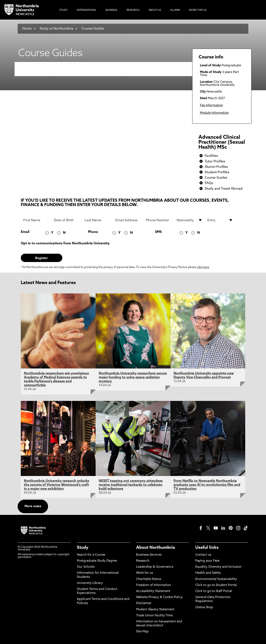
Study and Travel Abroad (224, 189)
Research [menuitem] (133, 10)
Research (143, 561)
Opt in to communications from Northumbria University (65, 244)
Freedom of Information (153, 585)
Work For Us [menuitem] (198, 10)
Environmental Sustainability (216, 579)
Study (83, 548)
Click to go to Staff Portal (214, 591)
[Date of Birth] (67, 220)
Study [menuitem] (64, 10)
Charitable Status (149, 579)
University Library (90, 583)
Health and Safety (208, 573)
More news (33, 506)
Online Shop (204, 608)
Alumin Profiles (216, 167)
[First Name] (36, 220)
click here (203, 267)
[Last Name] (97, 220)
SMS (158, 232)
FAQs (209, 183)
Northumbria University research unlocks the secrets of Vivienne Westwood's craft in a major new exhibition (57, 485)
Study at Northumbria (57, 29)
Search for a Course (91, 555)
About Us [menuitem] (155, 10)
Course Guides (93, 29)
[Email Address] (128, 220)
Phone (93, 232)
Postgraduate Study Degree (97, 561)
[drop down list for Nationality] (190, 220)
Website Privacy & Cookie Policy (159, 597)
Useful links (207, 548)
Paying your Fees (207, 561)
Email (25, 232)
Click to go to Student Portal (216, 585)
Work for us (145, 573)
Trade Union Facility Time (154, 616)
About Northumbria (156, 548)
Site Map (142, 632)
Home (27, 29)
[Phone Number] (159, 220)
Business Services (149, 555)
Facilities (211, 156)
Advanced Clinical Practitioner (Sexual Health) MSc (222, 142)
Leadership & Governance (155, 567)
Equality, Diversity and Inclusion (218, 567)
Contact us (203, 555)
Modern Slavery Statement (155, 610)
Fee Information (211, 106)
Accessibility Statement (153, 591)
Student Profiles (217, 172)
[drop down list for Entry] (220, 220)
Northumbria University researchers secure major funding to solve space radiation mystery (133, 377)
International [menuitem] (87, 10)
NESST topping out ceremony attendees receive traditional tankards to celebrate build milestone (131, 485)
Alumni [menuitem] (175, 10)
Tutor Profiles (215, 162)
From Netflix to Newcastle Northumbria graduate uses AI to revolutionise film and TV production (207, 485)
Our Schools (86, 567)
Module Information (214, 113)
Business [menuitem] (111, 10)
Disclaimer (144, 603)
